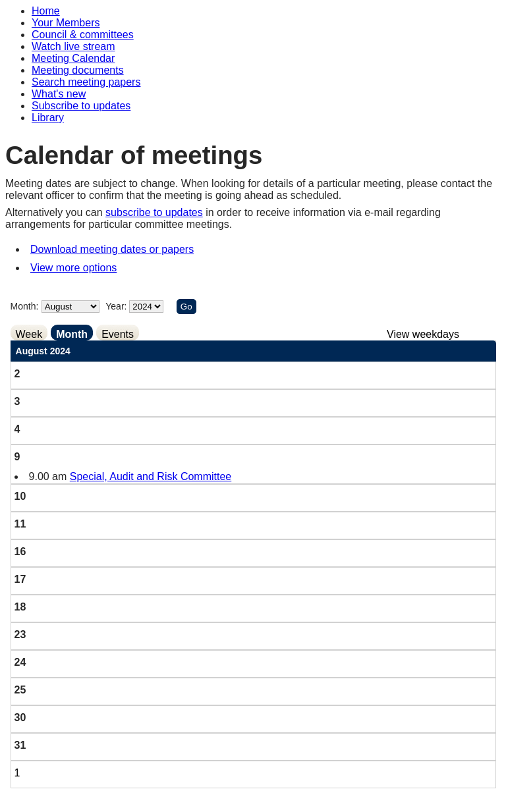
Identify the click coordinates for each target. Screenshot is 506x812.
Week (29, 334)
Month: (25, 306)
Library (48, 118)
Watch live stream (73, 46)
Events (118, 334)
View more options (73, 268)
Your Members (66, 23)
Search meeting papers (86, 82)
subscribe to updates (154, 212)
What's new (59, 94)
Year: (117, 306)
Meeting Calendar (73, 58)
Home (46, 11)
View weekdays (423, 334)
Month (72, 334)
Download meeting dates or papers (112, 249)
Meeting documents (78, 70)
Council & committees (83, 35)
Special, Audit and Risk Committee (151, 476)
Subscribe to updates (81, 106)
